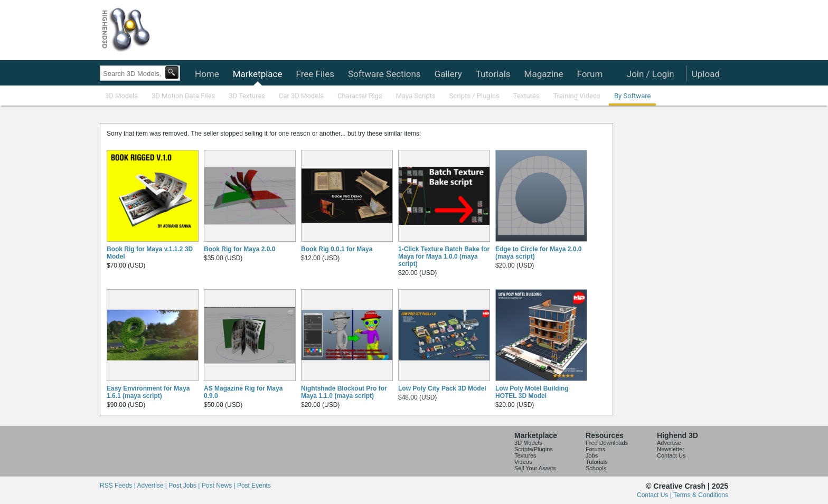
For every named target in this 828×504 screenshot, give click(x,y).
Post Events (254, 486)
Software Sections (384, 74)
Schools (596, 468)
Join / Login (651, 74)
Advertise (669, 443)
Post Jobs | (185, 486)
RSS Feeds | (118, 486)
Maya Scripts (416, 96)
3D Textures (247, 96)
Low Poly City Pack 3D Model (442, 388)
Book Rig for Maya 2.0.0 (239, 249)
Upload (706, 74)
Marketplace (258, 74)
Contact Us (671, 455)
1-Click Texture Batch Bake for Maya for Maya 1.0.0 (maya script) (444, 256)
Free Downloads (607, 443)
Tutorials (493, 74)
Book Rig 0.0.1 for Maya (337, 249)
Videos (523, 462)
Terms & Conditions (701, 495)
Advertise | (153, 486)
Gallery (448, 74)
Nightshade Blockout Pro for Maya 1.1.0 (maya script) (344, 392)
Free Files (315, 74)
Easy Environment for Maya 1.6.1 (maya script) (148, 392)
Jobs (592, 455)
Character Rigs (360, 96)
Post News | (219, 486)
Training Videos (577, 96)
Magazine (544, 74)
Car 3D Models (301, 96)
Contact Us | (655, 495)
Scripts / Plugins (474, 96)
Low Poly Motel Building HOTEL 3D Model (532, 392)
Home (207, 74)
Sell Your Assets (535, 468)
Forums (595, 449)
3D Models (121, 96)
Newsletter (671, 449)
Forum (590, 74)
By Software (632, 96)
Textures (526, 96)
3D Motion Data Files (183, 96)
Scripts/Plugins (534, 449)
